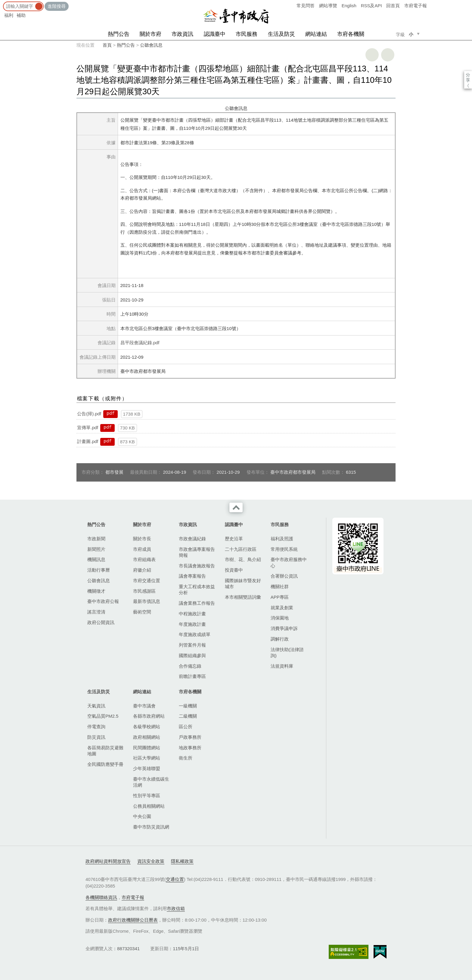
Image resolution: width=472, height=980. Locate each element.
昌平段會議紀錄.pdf (140, 343)
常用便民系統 (284, 549)
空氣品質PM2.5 (103, 716)
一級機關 (188, 706)
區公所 (186, 727)
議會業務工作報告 (197, 603)
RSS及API (371, 6)
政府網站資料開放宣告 (108, 861)
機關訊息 (96, 559)
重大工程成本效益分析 (197, 590)
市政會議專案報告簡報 (197, 552)
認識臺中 (215, 34)
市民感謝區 (144, 591)
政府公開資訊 (101, 622)
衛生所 (186, 758)
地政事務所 (190, 748)
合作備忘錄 (190, 666)
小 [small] (411, 34)
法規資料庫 (282, 666)
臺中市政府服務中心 (289, 562)
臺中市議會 (144, 706)
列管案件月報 (192, 645)
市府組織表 (144, 559)
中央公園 (142, 816)
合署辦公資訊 (284, 576)
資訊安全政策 (151, 861)
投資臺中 (234, 570)
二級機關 (188, 716)
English (349, 6)
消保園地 (280, 618)
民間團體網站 (147, 748)
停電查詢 (96, 727)
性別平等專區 (147, 796)
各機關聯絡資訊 (101, 897)
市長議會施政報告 (197, 566)
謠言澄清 (96, 612)
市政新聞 (96, 539)
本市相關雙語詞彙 (243, 597)
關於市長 (142, 539)
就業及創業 (282, 608)
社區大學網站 (147, 758)
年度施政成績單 (195, 634)
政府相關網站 (147, 737)
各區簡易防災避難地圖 (105, 751)
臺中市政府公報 (103, 601)
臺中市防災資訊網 (151, 827)
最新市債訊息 (147, 601)
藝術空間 (142, 612)
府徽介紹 (142, 570)
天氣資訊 (96, 706)
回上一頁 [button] (388, 55)
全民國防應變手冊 (105, 764)
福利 (9, 15)
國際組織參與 (192, 655)
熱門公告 (119, 34)
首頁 (107, 45)
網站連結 (316, 34)
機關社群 (280, 587)
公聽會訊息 (151, 45)
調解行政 (280, 639)
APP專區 (280, 597)
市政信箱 (176, 908)
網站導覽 (328, 6)
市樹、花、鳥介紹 (243, 559)
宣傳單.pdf (88, 428)
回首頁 (393, 6)
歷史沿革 (234, 539)
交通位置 (175, 879)
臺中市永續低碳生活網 (151, 782)
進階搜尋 (57, 6)
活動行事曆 (99, 570)
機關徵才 (96, 591)
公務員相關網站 (149, 806)
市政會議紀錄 (192, 539)
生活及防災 (281, 34)
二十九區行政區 (241, 549)
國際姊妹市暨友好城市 (243, 584)
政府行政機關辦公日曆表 (133, 920)
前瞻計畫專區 (192, 676)
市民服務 (247, 34)
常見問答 (306, 6)
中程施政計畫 (192, 614)
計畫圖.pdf (88, 441)
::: (2, 3)
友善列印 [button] (372, 55)
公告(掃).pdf (89, 414)
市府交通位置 (147, 581)
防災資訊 (96, 737)
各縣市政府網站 (149, 716)
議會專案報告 (192, 576)
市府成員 (142, 549)
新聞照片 (96, 549)
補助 (21, 15)
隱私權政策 (182, 861)
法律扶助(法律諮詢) (287, 652)
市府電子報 (416, 6)
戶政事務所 (190, 737)
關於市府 (151, 34)
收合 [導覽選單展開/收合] (236, 507)
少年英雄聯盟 (147, 768)
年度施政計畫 (192, 624)
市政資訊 (182, 34)
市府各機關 (351, 34)
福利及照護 (282, 539)
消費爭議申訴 (284, 628)
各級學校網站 (147, 727)
